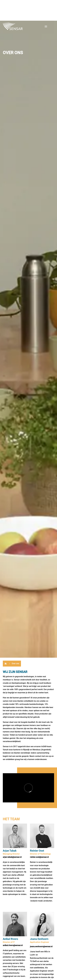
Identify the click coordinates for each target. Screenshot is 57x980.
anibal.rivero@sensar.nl (13, 945)
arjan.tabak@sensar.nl (12, 857)
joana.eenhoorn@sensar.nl (41, 947)
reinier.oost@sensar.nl (39, 857)
